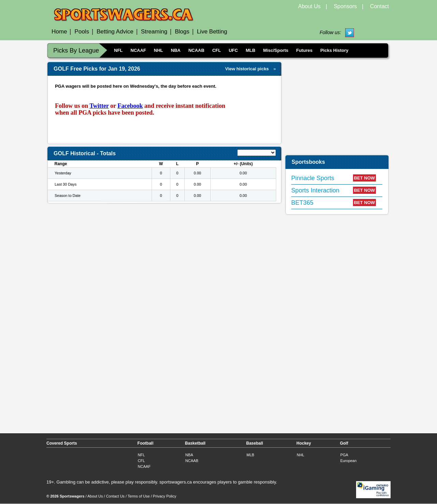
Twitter (99, 106)
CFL (217, 50)
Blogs (182, 32)
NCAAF (138, 50)
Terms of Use (139, 496)
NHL (159, 50)
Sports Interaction (315, 190)
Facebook (130, 106)
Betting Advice (115, 32)
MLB (251, 50)
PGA (344, 455)
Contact (379, 6)
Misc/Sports (276, 50)
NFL (118, 50)
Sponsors (346, 6)
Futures (304, 50)
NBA (176, 50)
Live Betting (212, 32)
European (349, 461)
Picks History (334, 50)
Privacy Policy (165, 496)
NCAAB (196, 50)
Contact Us (115, 496)
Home (59, 32)
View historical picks (247, 69)
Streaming (154, 32)
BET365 (302, 203)
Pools (82, 32)
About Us (309, 6)
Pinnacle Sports (313, 178)
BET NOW (364, 178)
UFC (233, 50)
